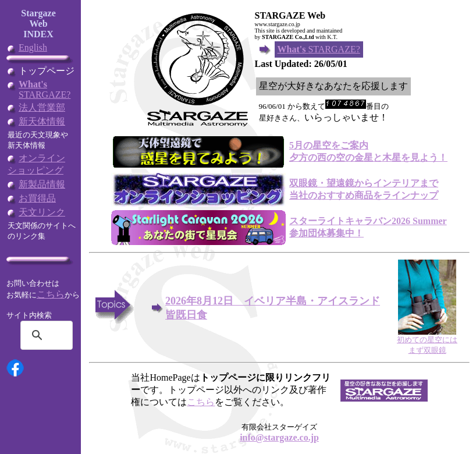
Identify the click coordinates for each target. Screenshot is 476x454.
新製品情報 (42, 184)
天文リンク (42, 212)
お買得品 (37, 198)
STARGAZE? (45, 89)
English (33, 47)
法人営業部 (42, 107)
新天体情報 (42, 121)
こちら (51, 294)
